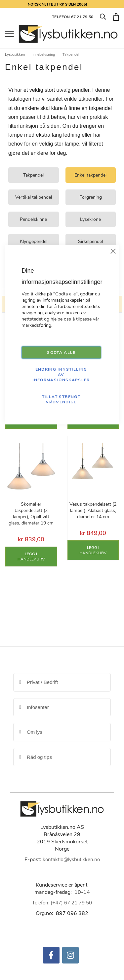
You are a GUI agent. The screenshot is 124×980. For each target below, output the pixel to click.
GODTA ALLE (61, 353)
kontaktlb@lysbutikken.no (71, 860)
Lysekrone (90, 219)
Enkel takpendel (90, 175)
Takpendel (71, 55)
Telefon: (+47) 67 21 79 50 (62, 903)
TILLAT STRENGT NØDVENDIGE (61, 399)
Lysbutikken (15, 55)
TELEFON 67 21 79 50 (73, 17)
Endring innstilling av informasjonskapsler (61, 375)
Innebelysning (44, 55)
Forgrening (91, 197)
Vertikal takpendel (34, 197)
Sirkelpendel (90, 241)
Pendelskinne (33, 219)
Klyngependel (34, 241)
